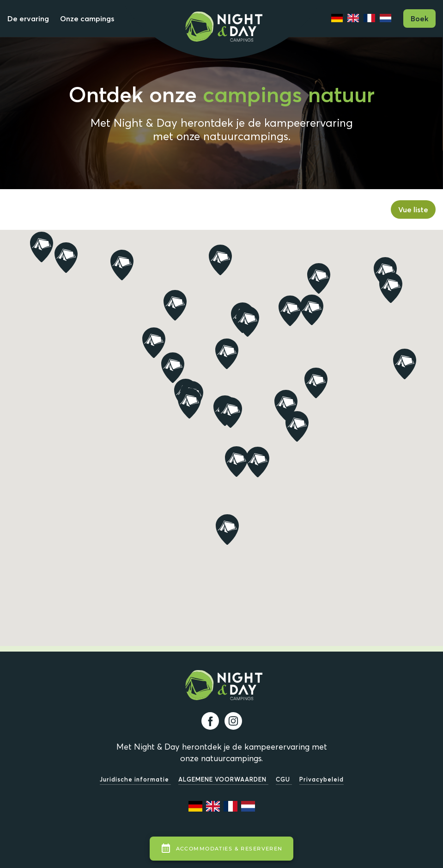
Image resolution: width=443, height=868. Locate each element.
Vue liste (413, 209)
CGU (284, 779)
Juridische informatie (135, 779)
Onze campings (87, 18)
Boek (419, 18)
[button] (286, 405)
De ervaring (28, 18)
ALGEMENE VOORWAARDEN (223, 779)
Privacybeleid (322, 779)
